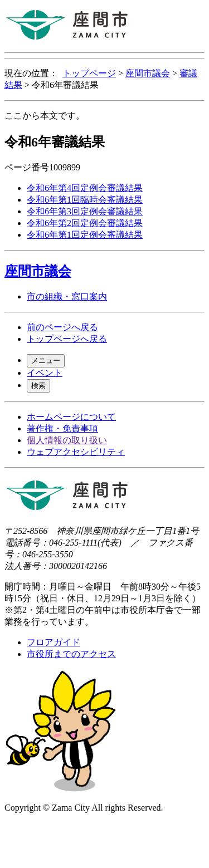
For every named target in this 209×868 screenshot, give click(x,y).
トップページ (89, 73)
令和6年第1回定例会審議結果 (85, 235)
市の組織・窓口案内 (67, 296)
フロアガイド (54, 642)
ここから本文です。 (45, 116)
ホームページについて (71, 417)
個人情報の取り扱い (67, 440)
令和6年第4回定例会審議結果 (85, 188)
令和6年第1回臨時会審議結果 (85, 200)
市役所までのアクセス (71, 654)
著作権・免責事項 (62, 428)
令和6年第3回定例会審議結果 (85, 211)
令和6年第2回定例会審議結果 (85, 223)
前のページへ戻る (62, 327)
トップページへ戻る (67, 339)
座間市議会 (148, 73)
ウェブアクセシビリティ (76, 452)
